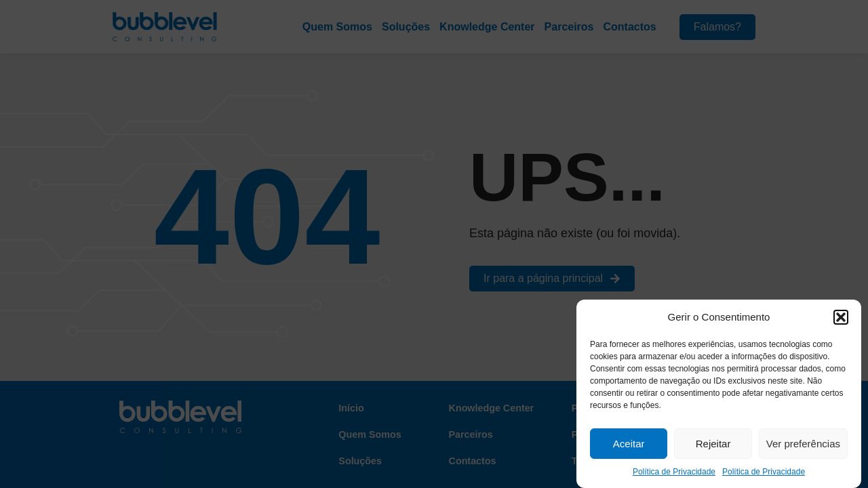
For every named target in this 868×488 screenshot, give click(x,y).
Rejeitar (713, 444)
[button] (841, 317)
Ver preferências (803, 444)
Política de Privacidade (674, 472)
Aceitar (629, 444)
